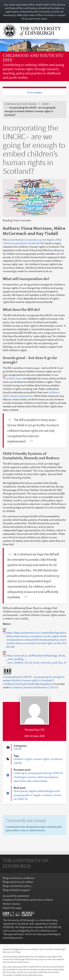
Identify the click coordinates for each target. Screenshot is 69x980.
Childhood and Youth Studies (33, 58)
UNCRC (45, 104)
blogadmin (46, 684)
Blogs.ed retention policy (17, 886)
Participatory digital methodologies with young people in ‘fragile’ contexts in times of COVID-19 (37, 795)
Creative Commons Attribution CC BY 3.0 (35, 687)
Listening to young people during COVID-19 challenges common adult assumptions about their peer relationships (38, 777)
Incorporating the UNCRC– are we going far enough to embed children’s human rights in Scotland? (34, 679)
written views (14, 378)
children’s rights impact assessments (31, 394)
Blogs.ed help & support (16, 890)
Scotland (56, 759)
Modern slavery (11, 904)
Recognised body (14, 934)
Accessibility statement (16, 896)
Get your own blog (11, 952)
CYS (42, 730)
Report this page (12, 908)
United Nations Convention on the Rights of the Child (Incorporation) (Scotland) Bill (32, 241)
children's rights (23, 759)
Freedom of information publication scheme (28, 900)
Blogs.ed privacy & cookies (18, 882)
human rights (42, 759)
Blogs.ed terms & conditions (19, 878)
